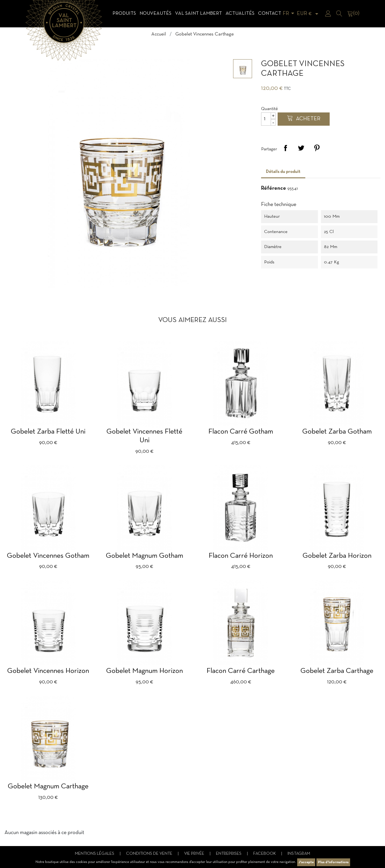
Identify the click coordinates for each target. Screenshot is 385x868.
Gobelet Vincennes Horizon (48, 671)
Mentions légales (95, 854)
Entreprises (229, 854)
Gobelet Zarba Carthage (337, 671)
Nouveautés (156, 14)
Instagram (299, 854)
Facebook (265, 854)
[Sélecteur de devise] (309, 14)
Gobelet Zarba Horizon (337, 556)
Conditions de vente (150, 854)
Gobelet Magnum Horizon (145, 671)
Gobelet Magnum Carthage (48, 787)
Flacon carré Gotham (241, 432)
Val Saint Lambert (199, 14)
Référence (274, 188)
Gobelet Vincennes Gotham (48, 556)
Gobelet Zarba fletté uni (48, 432)
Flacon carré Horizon (241, 556)
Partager (285, 148)
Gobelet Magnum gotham (145, 556)
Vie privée (195, 854)
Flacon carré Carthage (241, 671)
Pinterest (317, 148)
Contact (270, 14)
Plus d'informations (333, 862)
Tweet (301, 148)
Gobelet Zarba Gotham (337, 432)
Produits (124, 14)
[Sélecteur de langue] (290, 14)
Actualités (240, 14)
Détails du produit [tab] (283, 172)
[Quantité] (268, 119)
